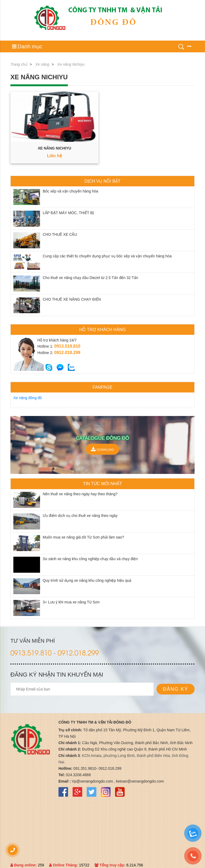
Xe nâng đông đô (28, 398)
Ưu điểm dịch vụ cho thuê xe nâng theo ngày (80, 516)
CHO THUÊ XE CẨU (60, 234)
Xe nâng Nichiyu (71, 64)
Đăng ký (176, 689)
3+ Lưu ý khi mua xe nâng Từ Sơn (71, 602)
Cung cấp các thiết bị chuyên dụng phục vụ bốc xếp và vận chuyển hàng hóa (107, 256)
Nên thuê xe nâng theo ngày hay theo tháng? (80, 494)
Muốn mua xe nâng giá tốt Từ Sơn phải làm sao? (83, 537)
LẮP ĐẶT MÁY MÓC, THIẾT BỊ (68, 213)
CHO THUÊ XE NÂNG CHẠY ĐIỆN (72, 299)
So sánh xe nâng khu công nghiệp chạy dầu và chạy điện (90, 559)
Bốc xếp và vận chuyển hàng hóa (70, 191)
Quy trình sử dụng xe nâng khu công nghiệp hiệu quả (87, 580)
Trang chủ (19, 64)
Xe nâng (42, 64)
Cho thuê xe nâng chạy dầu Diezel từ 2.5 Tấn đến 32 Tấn (90, 278)
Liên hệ (54, 156)
